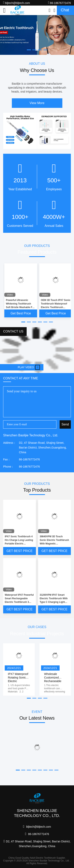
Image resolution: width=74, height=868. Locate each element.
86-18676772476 (59, 3)
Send (65, 424)
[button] (23, 322)
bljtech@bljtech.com (16, 3)
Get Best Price (21, 313)
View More (37, 103)
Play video (29, 367)
